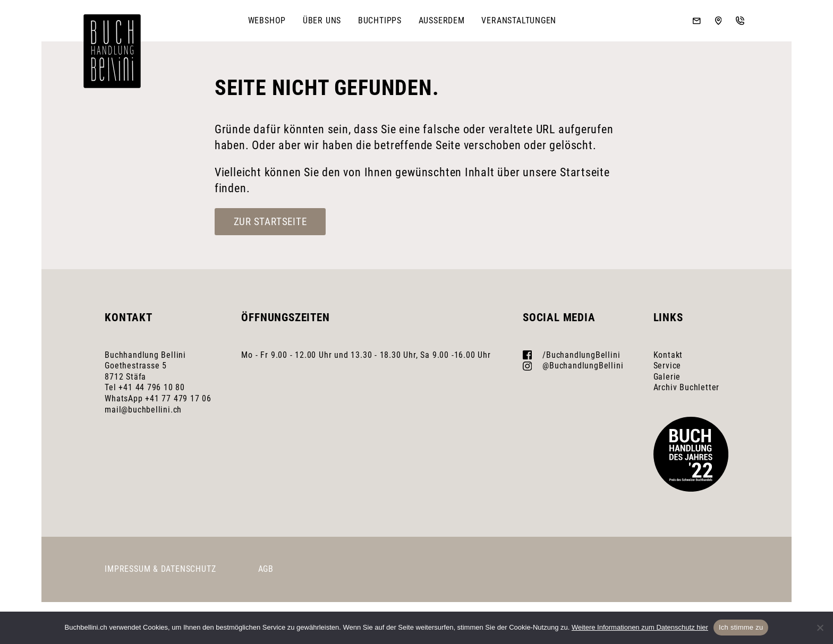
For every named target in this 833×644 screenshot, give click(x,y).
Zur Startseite (270, 222)
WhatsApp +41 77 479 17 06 (158, 398)
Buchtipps (380, 20)
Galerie (667, 377)
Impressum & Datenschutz (160, 569)
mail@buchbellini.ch (143, 410)
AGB (266, 569)
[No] (820, 628)
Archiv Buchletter (686, 387)
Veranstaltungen (519, 20)
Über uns (322, 20)
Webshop (267, 20)
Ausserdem (442, 20)
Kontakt (668, 355)
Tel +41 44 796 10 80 (145, 387)
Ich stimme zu (741, 627)
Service (668, 366)
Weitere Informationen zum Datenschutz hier (640, 627)
